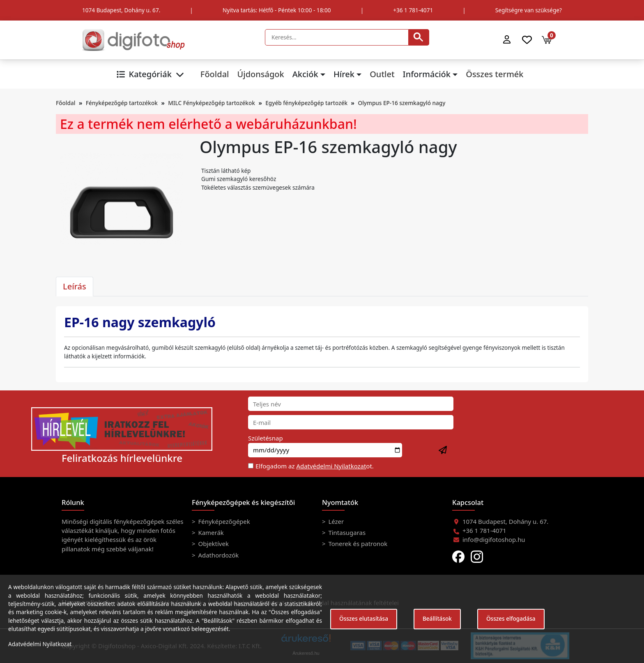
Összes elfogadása (511, 618)
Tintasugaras (346, 532)
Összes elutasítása (364, 618)
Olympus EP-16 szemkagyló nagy (402, 103)
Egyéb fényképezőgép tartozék (306, 103)
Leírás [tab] (75, 286)
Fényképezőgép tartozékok (122, 103)
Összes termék (494, 74)
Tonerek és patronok (357, 544)
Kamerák (210, 532)
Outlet (382, 74)
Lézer (336, 521)
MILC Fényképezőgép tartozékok (212, 103)
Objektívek (213, 544)
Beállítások (437, 618)
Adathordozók (218, 555)
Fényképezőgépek (223, 521)
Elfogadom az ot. (315, 466)
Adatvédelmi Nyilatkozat (331, 466)
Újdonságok (260, 74)
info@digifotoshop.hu (494, 539)
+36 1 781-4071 (413, 10)
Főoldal (215, 74)
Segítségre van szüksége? (529, 10)
